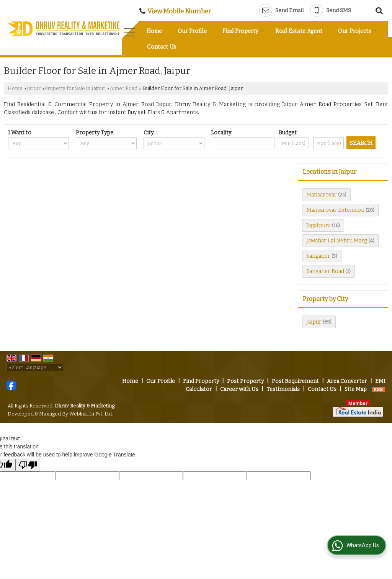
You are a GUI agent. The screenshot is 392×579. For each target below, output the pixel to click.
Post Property (245, 381)
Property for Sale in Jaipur (75, 88)
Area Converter (347, 381)
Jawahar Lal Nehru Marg (337, 241)
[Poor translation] (28, 465)
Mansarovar (322, 195)
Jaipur (34, 88)
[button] (179, 11)
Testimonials (283, 389)
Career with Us (239, 389)
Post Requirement (295, 381)
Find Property (243, 31)
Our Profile (192, 31)
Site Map (356, 389)
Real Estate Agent (299, 31)
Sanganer (318, 256)
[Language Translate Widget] (35, 367)
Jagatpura (318, 225)
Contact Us (162, 46)
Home (154, 31)
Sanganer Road (325, 271)
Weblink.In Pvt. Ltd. (91, 414)
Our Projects (357, 31)
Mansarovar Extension (335, 210)
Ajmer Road (124, 88)
